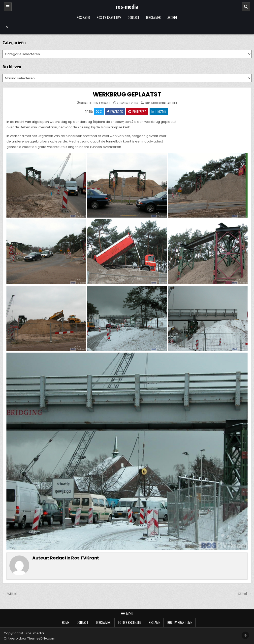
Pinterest (137, 112)
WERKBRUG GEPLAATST (127, 94)
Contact (134, 17)
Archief (172, 17)
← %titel (9, 594)
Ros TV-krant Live (109, 17)
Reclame (154, 622)
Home (65, 622)
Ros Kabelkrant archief (161, 103)
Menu (130, 614)
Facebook (115, 112)
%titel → (244, 594)
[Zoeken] (246, 7)
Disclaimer (153, 17)
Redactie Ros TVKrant (95, 103)
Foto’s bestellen (130, 622)
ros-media (127, 6)
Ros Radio (83, 17)
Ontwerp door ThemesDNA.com (30, 638)
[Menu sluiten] (127, 27)
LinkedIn (159, 112)
